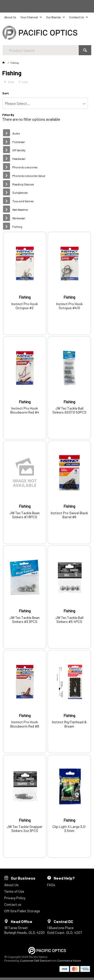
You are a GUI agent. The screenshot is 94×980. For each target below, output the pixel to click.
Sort (6, 93)
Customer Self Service (35, 960)
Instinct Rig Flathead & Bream (69, 724)
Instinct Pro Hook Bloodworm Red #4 (25, 410)
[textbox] (41, 50)
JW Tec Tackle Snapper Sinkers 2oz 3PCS (25, 829)
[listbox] (45, 103)
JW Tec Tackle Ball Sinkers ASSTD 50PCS (69, 410)
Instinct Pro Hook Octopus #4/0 (69, 306)
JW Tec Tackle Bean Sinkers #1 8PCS (25, 515)
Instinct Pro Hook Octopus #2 (25, 306)
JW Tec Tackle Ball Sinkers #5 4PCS (69, 620)
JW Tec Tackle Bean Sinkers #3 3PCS (25, 620)
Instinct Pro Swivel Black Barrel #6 (69, 515)
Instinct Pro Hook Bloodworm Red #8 (25, 724)
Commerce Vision (69, 960)
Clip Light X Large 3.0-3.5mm (69, 829)
